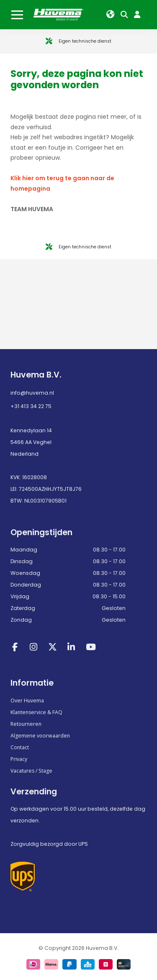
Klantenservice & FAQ (36, 712)
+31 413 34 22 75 (31, 406)
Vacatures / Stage (31, 771)
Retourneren (26, 724)
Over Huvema (27, 701)
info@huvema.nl (32, 393)
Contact (20, 747)
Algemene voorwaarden (40, 736)
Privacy (19, 759)
